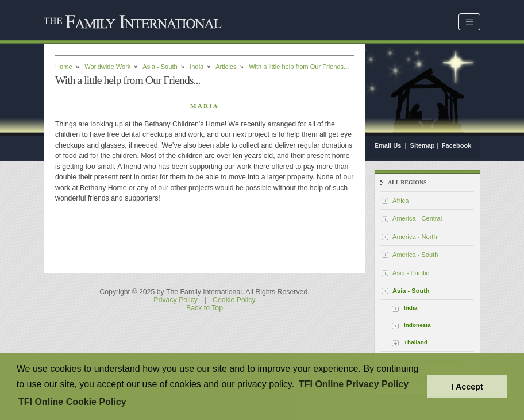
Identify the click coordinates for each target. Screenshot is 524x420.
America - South (415, 255)
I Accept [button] (467, 387)
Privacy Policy (176, 300)
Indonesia (417, 325)
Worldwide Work (107, 67)
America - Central (417, 218)
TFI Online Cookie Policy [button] (72, 402)
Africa (400, 201)
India (196, 67)
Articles (226, 67)
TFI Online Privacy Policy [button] (354, 384)
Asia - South (160, 67)
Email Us (389, 145)
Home (64, 67)
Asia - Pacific (411, 273)
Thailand (416, 342)
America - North (415, 237)
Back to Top (205, 308)
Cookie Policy (234, 300)
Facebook (457, 145)
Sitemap (423, 145)
